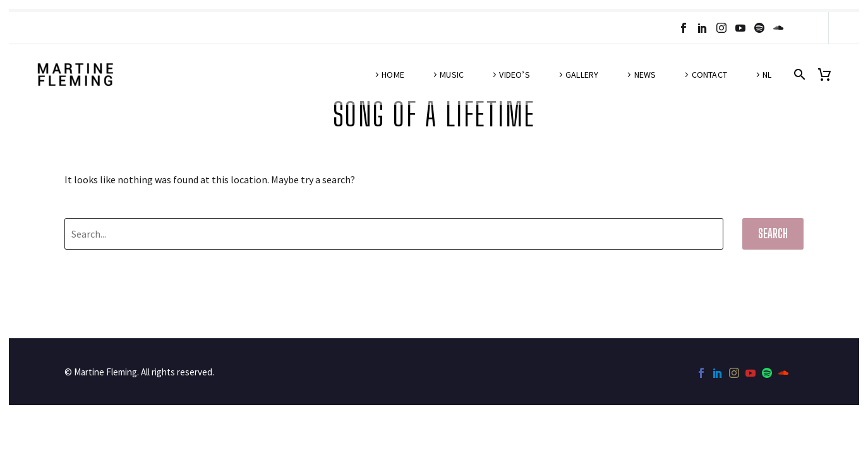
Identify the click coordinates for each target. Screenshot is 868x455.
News (645, 75)
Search (773, 234)
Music (452, 75)
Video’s (514, 75)
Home (393, 75)
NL (767, 75)
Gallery (582, 75)
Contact (709, 75)
